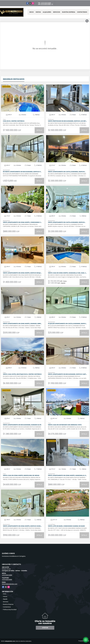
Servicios (57, 12)
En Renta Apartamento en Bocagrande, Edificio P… (22, 172)
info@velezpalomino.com (10, 584)
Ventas (38, 12)
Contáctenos (82, 12)
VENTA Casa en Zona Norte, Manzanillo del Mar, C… (67, 273)
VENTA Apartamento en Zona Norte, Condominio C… (22, 222)
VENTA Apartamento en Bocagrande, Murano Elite (22, 425)
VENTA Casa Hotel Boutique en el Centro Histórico (22, 374)
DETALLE (39, 130)
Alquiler (5, 599)
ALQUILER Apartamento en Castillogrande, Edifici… (67, 324)
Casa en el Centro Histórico (14, 121)
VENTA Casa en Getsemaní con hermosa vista (65, 425)
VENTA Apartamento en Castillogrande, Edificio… (67, 172)
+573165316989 (46, 3)
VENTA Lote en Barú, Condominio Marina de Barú (66, 526)
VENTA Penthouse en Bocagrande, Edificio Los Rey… (67, 121)
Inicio (31, 12)
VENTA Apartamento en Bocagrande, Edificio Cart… (67, 374)
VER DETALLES (23, 98)
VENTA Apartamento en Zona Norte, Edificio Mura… (22, 526)
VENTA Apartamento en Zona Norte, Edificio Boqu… (22, 273)
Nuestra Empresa (69, 12)
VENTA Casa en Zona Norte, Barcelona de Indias (21, 475)
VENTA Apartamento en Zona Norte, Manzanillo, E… (67, 475)
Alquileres (47, 12)
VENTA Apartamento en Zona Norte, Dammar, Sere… (22, 324)
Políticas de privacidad (10, 610)
